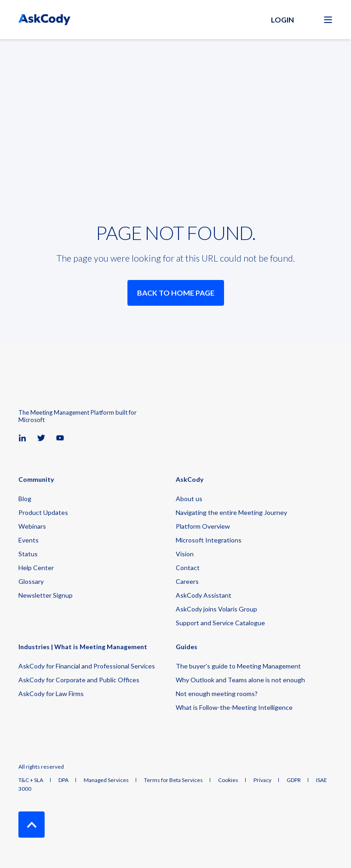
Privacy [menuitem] (262, 780)
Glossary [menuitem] (31, 581)
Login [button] (282, 20)
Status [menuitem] (28, 554)
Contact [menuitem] (188, 568)
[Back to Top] (32, 825)
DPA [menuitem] (63, 780)
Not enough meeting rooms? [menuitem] (217, 694)
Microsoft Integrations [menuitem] (209, 540)
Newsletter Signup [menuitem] (46, 595)
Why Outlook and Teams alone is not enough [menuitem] (240, 680)
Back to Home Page (176, 293)
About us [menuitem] (189, 499)
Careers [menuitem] (187, 581)
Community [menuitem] (36, 480)
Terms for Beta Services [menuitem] (173, 780)
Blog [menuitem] (25, 499)
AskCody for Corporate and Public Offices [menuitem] (79, 680)
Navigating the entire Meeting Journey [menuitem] (231, 512)
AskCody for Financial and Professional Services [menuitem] (87, 666)
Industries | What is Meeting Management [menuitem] (83, 647)
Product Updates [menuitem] (43, 512)
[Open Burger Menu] (328, 20)
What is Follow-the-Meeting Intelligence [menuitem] (234, 707)
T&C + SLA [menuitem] (31, 780)
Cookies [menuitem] (228, 780)
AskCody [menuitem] (190, 480)
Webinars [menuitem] (32, 526)
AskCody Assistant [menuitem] (204, 595)
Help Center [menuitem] (36, 568)
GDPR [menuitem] (294, 780)
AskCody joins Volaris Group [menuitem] (216, 609)
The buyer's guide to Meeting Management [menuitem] (238, 666)
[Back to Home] (44, 20)
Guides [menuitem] (187, 647)
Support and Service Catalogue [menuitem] (220, 623)
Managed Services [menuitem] (106, 780)
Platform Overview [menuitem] (203, 526)
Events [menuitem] (29, 540)
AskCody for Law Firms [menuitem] (51, 694)
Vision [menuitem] (185, 554)
